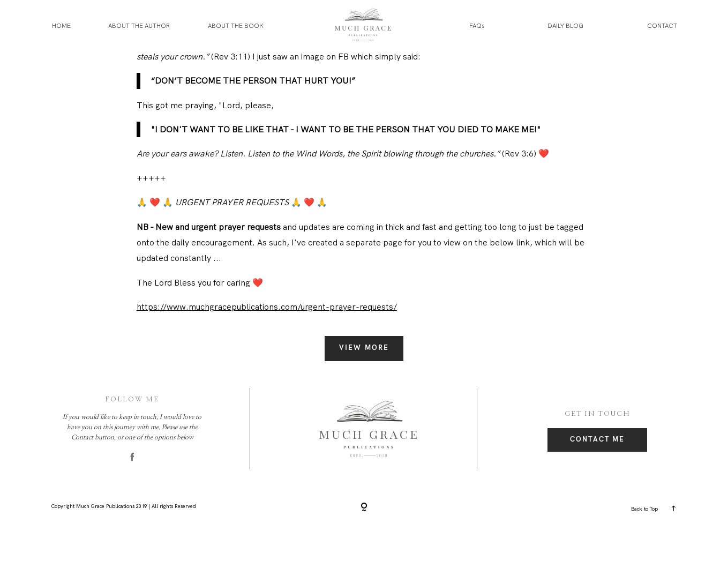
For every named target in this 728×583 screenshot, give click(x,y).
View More (364, 401)
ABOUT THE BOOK (236, 26)
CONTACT (662, 26)
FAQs (477, 26)
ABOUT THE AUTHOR (139, 26)
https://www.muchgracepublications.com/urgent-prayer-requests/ (267, 360)
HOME (61, 26)
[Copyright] (364, 561)
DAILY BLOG (565, 26)
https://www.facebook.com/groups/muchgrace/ (230, 69)
